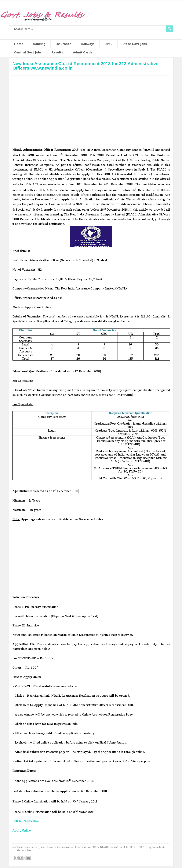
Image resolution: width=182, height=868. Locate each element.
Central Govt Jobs (28, 52)
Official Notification (26, 821)
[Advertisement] (91, 113)
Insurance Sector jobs (31, 847)
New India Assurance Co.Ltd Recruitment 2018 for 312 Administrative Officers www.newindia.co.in (85, 66)
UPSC (109, 44)
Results (57, 52)
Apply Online (22, 830)
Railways (88, 44)
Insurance (63, 44)
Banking (39, 44)
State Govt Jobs (135, 44)
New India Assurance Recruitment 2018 (73, 847)
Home (19, 44)
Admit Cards (83, 52)
